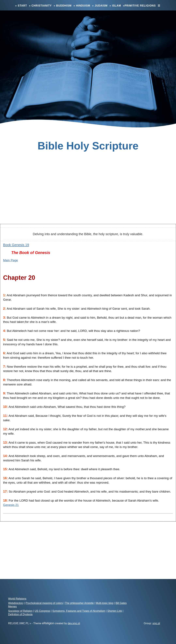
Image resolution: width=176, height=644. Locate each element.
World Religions (17, 599)
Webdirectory (16, 603)
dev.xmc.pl (74, 623)
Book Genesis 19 (16, 245)
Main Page (11, 260)
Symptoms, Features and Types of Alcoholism (79, 611)
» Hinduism (82, 6)
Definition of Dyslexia (20, 614)
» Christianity (40, 6)
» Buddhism (63, 6)
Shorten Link (115, 611)
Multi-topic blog (105, 603)
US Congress (42, 611)
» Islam (115, 6)
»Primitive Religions (139, 6)
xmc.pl (156, 623)
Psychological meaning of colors (44, 603)
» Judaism (100, 6)
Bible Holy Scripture (88, 146)
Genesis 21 (11, 505)
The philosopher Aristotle (79, 603)
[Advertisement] (88, 196)
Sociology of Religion (20, 611)
